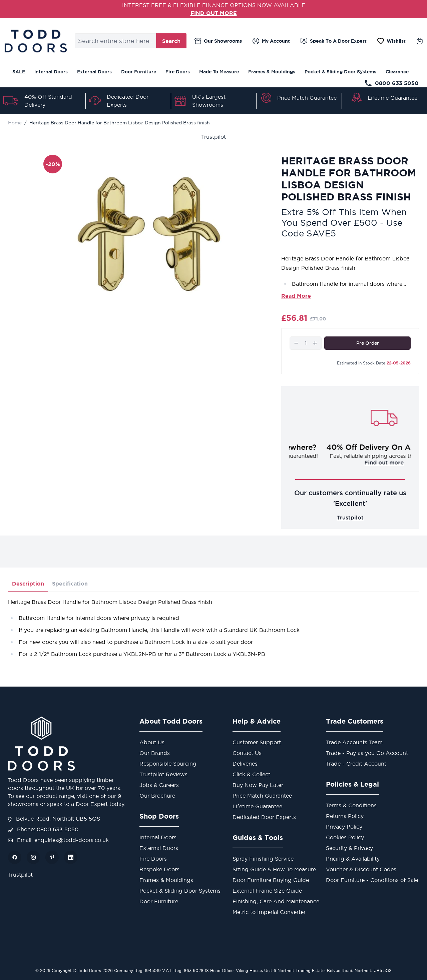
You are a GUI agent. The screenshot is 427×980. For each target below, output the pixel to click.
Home (15, 123)
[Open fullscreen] (149, 234)
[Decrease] (296, 343)
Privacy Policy (344, 827)
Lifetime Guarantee (392, 98)
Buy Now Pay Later (258, 785)
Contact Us (247, 753)
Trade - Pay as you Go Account (367, 753)
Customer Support (257, 742)
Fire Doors (178, 72)
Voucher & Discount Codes (361, 869)
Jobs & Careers (159, 785)
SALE (19, 72)
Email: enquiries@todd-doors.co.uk (58, 840)
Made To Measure (219, 72)
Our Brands (155, 753)
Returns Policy (345, 816)
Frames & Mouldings (272, 72)
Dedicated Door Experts (264, 817)
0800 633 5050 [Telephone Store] (391, 83)
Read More (296, 296)
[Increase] (315, 343)
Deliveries (245, 764)
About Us (152, 742)
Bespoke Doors (159, 869)
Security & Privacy (349, 848)
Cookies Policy (345, 837)
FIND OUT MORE (214, 13)
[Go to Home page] (36, 41)
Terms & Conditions (351, 805)
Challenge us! (350, 462)
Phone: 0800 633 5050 (43, 829)
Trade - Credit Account (356, 764)
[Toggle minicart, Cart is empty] (420, 41)
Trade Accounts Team (354, 742)
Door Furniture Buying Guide (271, 880)
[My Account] (271, 41)
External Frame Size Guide (267, 891)
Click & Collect (251, 774)
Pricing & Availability (353, 859)
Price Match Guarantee (307, 98)
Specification (70, 584)
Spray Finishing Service (263, 859)
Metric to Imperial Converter (269, 912)
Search (171, 41)
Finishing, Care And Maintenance (276, 901)
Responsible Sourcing (168, 764)
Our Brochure (157, 796)
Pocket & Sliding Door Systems (340, 72)
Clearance (397, 72)
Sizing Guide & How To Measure (274, 869)
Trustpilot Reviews (163, 774)
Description (28, 584)
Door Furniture (139, 72)
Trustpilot (213, 137)
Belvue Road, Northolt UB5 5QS (54, 819)
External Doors (94, 72)
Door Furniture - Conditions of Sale (372, 880)
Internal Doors (51, 72)
